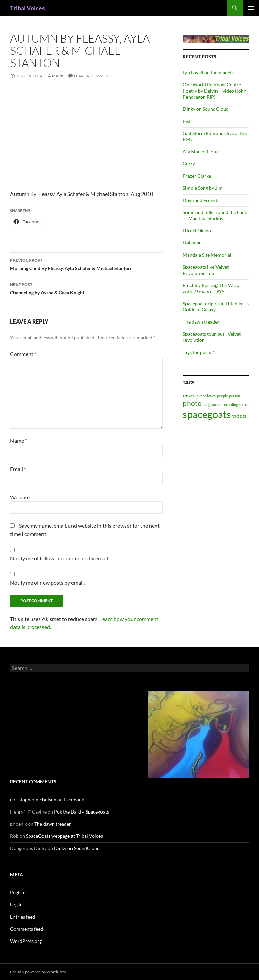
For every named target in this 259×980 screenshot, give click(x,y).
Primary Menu (251, 8)
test (187, 121)
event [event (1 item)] (201, 396)
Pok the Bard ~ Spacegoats (81, 812)
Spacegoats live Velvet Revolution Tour (206, 270)
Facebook (74, 800)
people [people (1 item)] (222, 396)
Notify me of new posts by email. (47, 582)
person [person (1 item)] (235, 396)
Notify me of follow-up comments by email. (60, 558)
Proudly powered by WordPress (38, 972)
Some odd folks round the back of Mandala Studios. (215, 215)
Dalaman (192, 243)
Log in (16, 905)
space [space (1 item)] (244, 404)
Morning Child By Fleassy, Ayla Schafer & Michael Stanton (86, 264)
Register (19, 892)
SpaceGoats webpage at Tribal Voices (64, 836)
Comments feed (27, 929)
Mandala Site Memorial (207, 255)
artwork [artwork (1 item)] (189, 396)
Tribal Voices (27, 8)
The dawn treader (201, 322)
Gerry (189, 164)
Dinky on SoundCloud (206, 109)
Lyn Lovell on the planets (208, 72)
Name (19, 441)
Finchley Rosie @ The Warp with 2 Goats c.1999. (211, 288)
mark (58, 76)
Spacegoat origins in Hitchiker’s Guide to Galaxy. (216, 306)
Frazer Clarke (197, 176)
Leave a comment (92, 76)
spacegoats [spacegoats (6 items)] (207, 414)
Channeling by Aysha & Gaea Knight (86, 288)
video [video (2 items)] (239, 416)
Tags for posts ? (198, 352)
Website (20, 497)
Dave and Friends (201, 200)
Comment (23, 354)
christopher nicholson (33, 800)
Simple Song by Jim (203, 188)
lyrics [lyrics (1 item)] (211, 396)
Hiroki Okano (197, 230)
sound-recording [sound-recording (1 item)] (225, 404)
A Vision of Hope (201, 151)
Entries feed (23, 917)
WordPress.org (26, 941)
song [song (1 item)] (207, 404)
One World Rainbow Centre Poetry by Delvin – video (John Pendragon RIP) (215, 91)
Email (18, 469)
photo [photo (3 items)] (192, 403)
